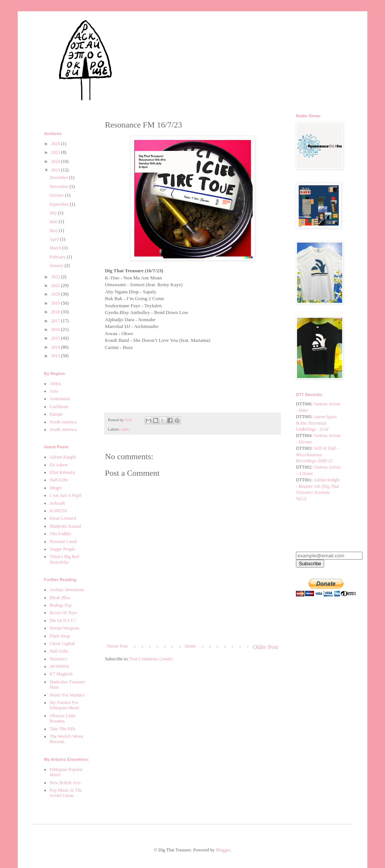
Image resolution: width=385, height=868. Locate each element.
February (58, 257)
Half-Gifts (59, 480)
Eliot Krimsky (62, 472)
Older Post (265, 647)
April (55, 239)
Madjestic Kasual (65, 526)
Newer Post (117, 646)
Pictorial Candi (63, 542)
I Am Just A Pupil (66, 495)
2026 (56, 144)
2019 (56, 303)
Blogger (223, 850)
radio (125, 429)
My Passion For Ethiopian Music (65, 705)
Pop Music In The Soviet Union (66, 793)
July (54, 213)
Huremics (58, 659)
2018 (56, 312)
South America (63, 429)
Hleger (56, 488)
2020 (56, 294)
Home (190, 646)
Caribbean (59, 407)
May (54, 231)
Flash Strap (60, 636)
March (56, 248)
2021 (56, 285)
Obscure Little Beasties (63, 718)
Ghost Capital (62, 643)
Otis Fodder (60, 534)
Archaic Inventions (67, 590)
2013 (56, 356)
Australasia (60, 399)
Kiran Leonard (63, 518)
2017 (56, 321)
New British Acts (65, 783)
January (57, 266)
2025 (56, 152)
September (59, 204)
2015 (56, 338)
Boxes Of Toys (63, 613)
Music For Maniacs (67, 695)
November (59, 187)
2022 (56, 277)
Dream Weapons (64, 628)
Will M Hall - (317, 455)
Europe (56, 414)
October (57, 195)
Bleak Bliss (60, 598)
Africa (55, 384)
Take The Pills (63, 729)
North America (63, 422)
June (54, 222)
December (59, 178)
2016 (56, 329)
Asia (54, 391)
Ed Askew (59, 465)
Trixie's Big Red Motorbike (64, 559)
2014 (56, 347)
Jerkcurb (57, 503)
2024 (56, 161)
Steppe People (62, 549)
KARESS (58, 511)
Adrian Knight (63, 457)
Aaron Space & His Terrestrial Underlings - (316, 423)
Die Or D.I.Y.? (63, 621)
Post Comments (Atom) (151, 659)
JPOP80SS (59, 666)
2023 (56, 170)
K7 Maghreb (61, 674)
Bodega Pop (61, 605)
